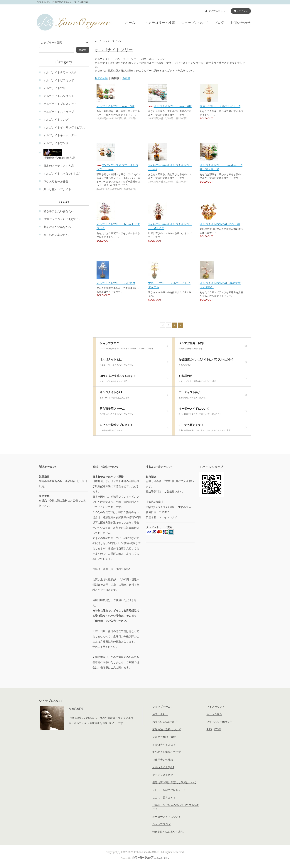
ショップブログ (134, 347)
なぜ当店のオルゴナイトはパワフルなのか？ (213, 363)
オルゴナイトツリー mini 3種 (116, 106)
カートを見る (214, 714)
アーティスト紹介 (213, 396)
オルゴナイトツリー (116, 41)
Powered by (145, 858)
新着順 (126, 78)
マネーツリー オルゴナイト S (220, 106)
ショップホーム (161, 707)
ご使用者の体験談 (163, 760)
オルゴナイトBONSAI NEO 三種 (220, 224)
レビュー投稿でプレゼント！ (169, 790)
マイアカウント (217, 11)
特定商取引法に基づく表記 (168, 832)
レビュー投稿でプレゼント (134, 428)
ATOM (217, 729)
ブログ (219, 23)
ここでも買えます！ (213, 428)
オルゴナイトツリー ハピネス (116, 283)
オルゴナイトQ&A (134, 396)
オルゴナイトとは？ (164, 745)
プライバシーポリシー (220, 722)
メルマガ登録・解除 (213, 347)
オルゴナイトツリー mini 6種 (170, 106)
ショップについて (195, 23)
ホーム (130, 23)
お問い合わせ (240, 23)
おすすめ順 (101, 78)
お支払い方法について (165, 722)
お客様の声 (213, 379)
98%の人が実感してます (167, 752)
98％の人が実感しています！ (134, 379)
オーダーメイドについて (213, 412)
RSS (209, 729)
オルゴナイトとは (134, 363)
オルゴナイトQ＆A (163, 767)
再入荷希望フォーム (134, 412)
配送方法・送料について (167, 729)
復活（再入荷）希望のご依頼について (174, 782)
